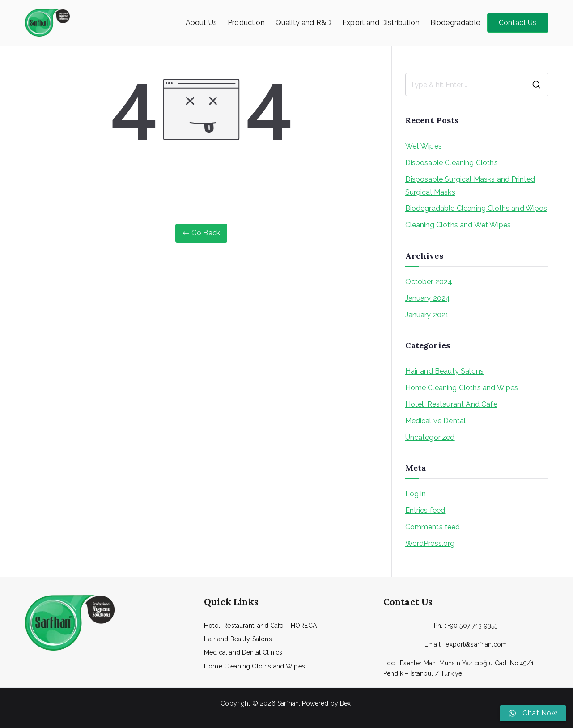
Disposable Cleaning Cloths (452, 163)
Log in (416, 494)
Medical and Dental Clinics (243, 652)
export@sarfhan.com (476, 644)
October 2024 (429, 282)
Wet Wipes (424, 146)
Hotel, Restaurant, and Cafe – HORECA (260, 626)
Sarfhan (288, 703)
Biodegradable (455, 23)
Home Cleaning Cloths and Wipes (462, 388)
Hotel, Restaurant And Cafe (451, 404)
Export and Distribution (381, 23)
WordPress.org (430, 543)
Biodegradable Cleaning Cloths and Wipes (476, 208)
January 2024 (428, 298)
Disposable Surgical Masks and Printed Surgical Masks (470, 186)
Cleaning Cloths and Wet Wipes (458, 225)
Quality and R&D (303, 23)
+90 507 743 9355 (473, 626)
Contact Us (518, 23)
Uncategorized (430, 437)
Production (246, 23)
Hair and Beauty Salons (445, 371)
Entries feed (425, 510)
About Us (201, 23)
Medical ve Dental (436, 421)
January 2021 (427, 315)
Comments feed (433, 527)
